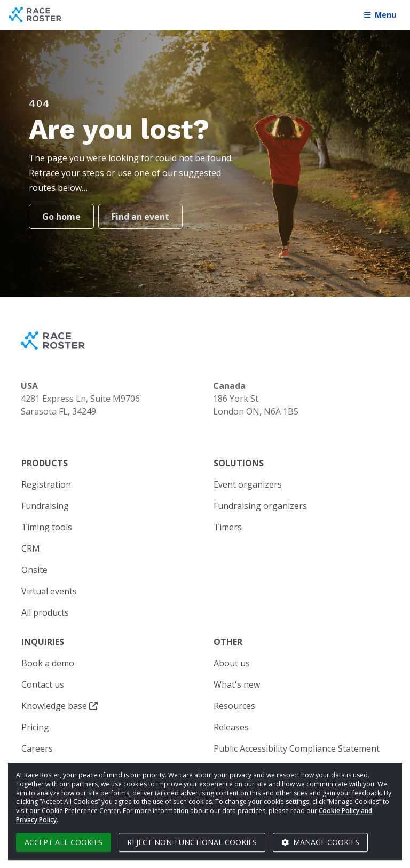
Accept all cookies (64, 842)
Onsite (34, 570)
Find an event (140, 217)
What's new (237, 684)
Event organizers (248, 484)
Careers (37, 748)
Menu (380, 15)
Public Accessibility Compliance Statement (297, 748)
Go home (61, 217)
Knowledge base (60, 706)
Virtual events (49, 591)
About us (232, 663)
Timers (228, 527)
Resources (234, 706)
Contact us (43, 684)
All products (45, 612)
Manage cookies (320, 842)
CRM (31, 548)
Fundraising (45, 506)
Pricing (35, 727)
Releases (231, 727)
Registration (46, 484)
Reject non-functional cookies (192, 842)
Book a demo (48, 663)
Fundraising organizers (260, 506)
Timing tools (47, 527)
